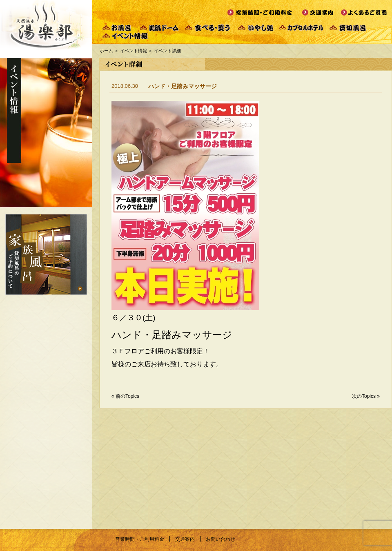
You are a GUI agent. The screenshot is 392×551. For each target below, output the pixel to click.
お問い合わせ (220, 539)
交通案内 (185, 539)
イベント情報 (134, 51)
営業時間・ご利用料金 (140, 539)
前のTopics (127, 396)
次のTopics (364, 396)
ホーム (106, 51)
